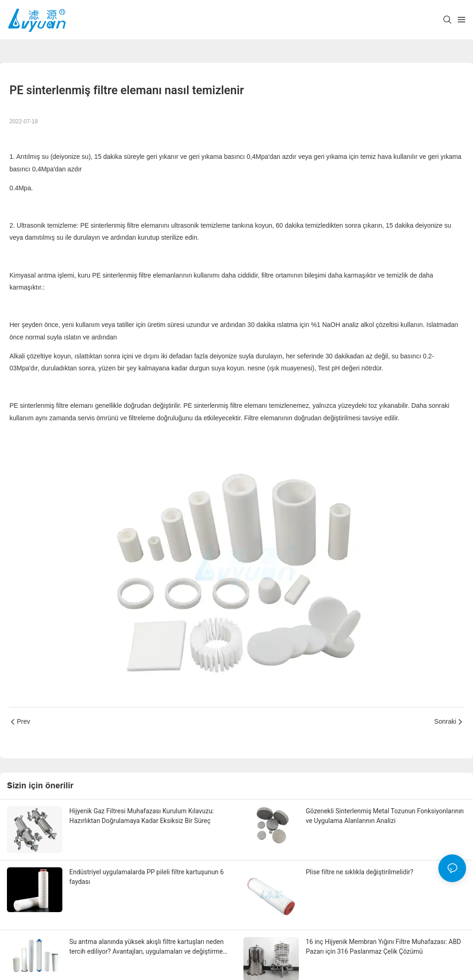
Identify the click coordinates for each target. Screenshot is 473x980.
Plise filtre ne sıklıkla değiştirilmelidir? (360, 872)
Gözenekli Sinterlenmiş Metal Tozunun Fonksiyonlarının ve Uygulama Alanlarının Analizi (385, 816)
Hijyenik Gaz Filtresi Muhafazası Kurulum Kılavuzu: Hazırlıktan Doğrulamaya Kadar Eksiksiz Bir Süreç (142, 816)
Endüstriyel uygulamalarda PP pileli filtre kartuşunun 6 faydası (146, 877)
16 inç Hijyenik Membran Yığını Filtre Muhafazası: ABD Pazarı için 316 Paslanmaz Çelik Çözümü (383, 947)
